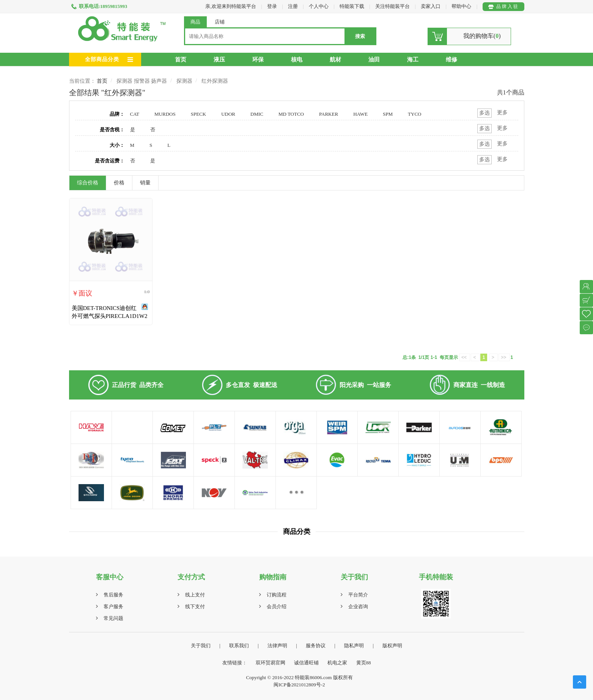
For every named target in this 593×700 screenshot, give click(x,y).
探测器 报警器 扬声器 (142, 81)
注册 (293, 6)
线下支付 (195, 606)
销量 (145, 183)
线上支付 (195, 595)
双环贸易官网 (271, 663)
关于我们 (201, 646)
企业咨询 (358, 606)
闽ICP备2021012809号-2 (299, 685)
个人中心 (319, 6)
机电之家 (337, 663)
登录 (272, 6)
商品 (195, 22)
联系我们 (239, 646)
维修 (451, 60)
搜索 (360, 36)
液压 (219, 60)
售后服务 (113, 595)
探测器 (184, 81)
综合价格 (88, 183)
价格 (119, 183)
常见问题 (113, 618)
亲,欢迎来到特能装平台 (230, 6)
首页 (181, 60)
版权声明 (392, 646)
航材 (335, 60)
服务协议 (316, 646)
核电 (297, 60)
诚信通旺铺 (306, 663)
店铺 (220, 22)
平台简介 (358, 595)
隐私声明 (354, 646)
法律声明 (277, 646)
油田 (374, 60)
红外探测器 (215, 81)
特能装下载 (352, 6)
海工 (413, 60)
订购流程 (277, 595)
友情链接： (235, 663)
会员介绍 (277, 606)
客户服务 (113, 606)
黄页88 (364, 663)
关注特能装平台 (393, 6)
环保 (258, 60)
